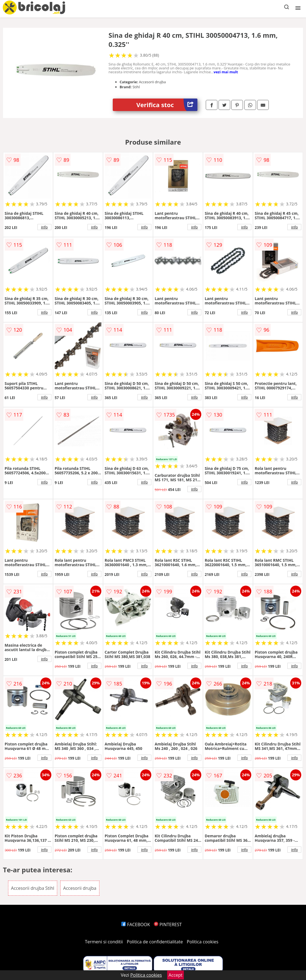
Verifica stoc (167, 105)
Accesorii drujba (80, 888)
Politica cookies (203, 942)
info (44, 227)
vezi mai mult (226, 72)
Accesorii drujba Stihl (33, 888)
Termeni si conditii (104, 942)
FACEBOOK (136, 924)
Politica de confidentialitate (155, 942)
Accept (175, 975)
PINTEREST (168, 924)
